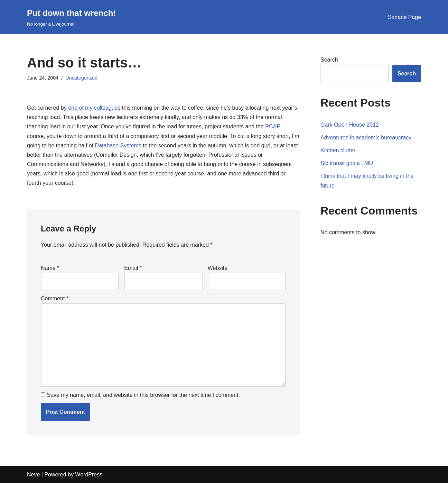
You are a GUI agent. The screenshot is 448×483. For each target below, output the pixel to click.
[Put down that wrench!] (71, 17)
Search (329, 60)
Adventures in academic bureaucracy (366, 138)
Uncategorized (81, 78)
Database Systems (118, 145)
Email (133, 268)
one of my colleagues (94, 108)
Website (218, 268)
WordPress (89, 475)
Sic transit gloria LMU (347, 163)
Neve (33, 475)
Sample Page (404, 17)
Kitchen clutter (338, 150)
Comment (55, 298)
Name (50, 268)
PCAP (273, 126)
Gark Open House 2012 (350, 125)
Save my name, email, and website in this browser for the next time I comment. (143, 395)
